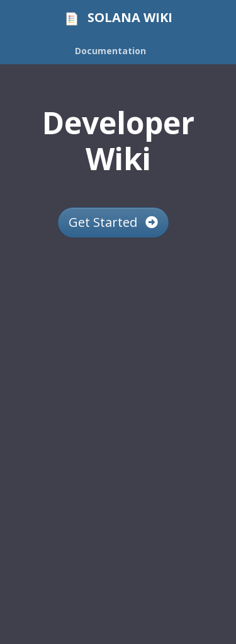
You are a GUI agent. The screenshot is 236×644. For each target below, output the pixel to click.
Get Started (113, 222)
